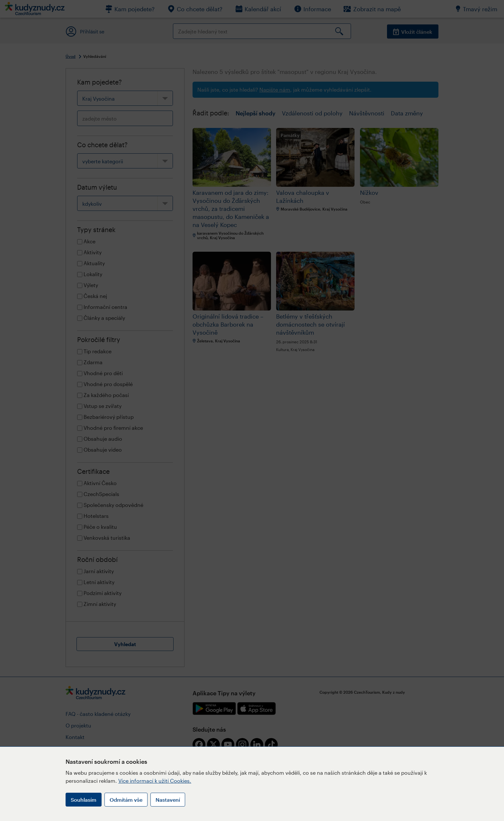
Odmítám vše (126, 800)
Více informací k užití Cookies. (155, 781)
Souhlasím (84, 800)
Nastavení (168, 800)
